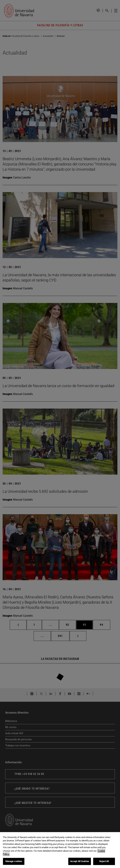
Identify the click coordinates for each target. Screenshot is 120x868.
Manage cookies (14, 864)
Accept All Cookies (80, 864)
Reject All (104, 864)
